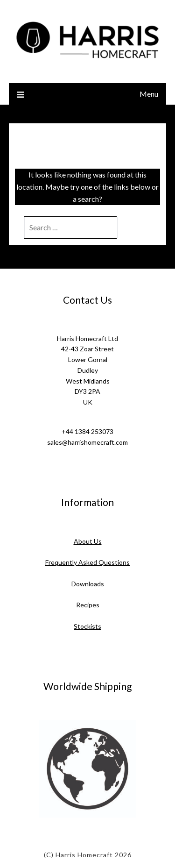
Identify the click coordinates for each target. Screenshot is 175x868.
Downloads (88, 584)
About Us (88, 541)
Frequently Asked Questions (87, 562)
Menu (149, 94)
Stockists (87, 626)
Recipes (88, 605)
